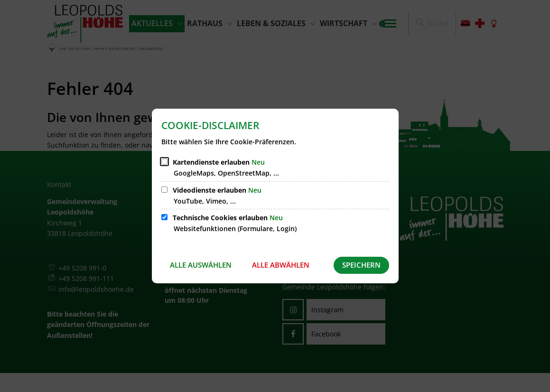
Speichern (361, 265)
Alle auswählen (201, 265)
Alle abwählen (281, 265)
